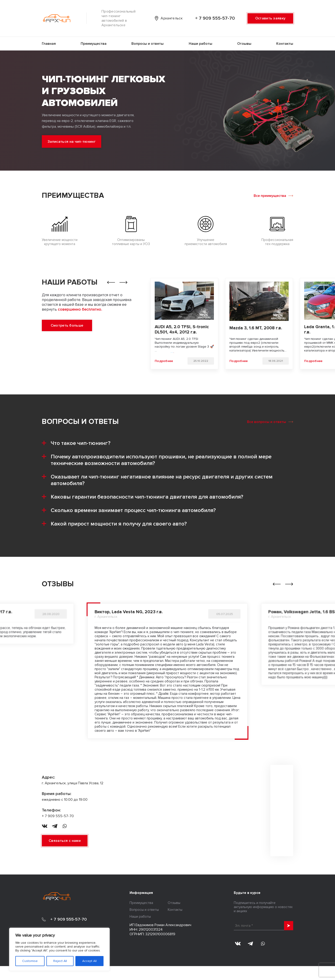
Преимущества (94, 44)
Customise (30, 961)
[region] (59, 949)
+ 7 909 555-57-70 (215, 18)
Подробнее (164, 361)
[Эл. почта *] (263, 926)
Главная (49, 44)
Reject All (60, 961)
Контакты (285, 44)
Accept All (89, 961)
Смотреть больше (67, 325)
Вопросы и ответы (148, 44)
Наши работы (201, 44)
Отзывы (244, 44)
